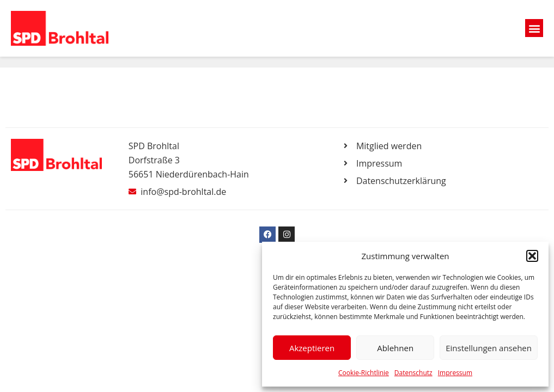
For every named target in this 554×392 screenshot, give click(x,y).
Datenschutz (413, 373)
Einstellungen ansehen (489, 348)
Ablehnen (395, 348)
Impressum (455, 373)
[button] (532, 256)
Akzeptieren (312, 348)
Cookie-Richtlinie (364, 373)
